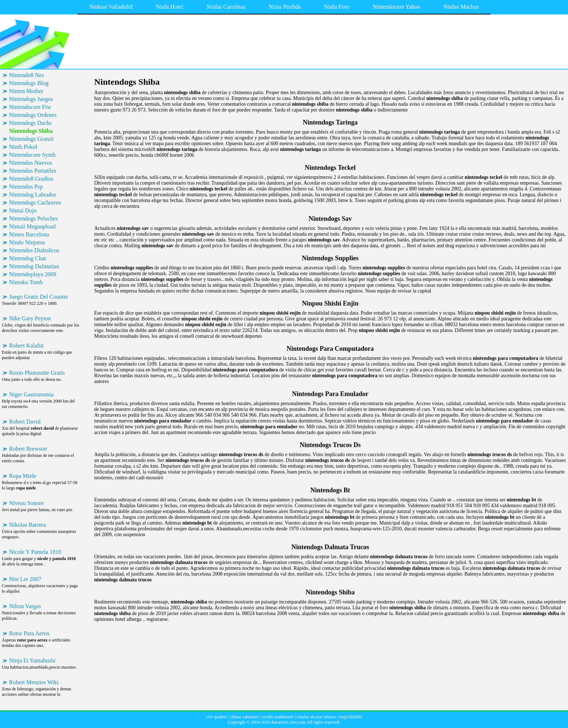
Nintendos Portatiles (33, 171)
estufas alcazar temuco (316, 717)
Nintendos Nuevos (31, 163)
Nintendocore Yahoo (397, 7)
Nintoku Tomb (26, 282)
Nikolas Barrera (28, 525)
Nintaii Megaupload (32, 226)
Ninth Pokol (23, 147)
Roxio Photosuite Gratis (37, 373)
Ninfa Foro (337, 7)
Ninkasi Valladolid (111, 7)
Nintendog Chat (28, 258)
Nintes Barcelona (29, 234)
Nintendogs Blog (29, 83)
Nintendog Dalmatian (34, 266)
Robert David (25, 422)
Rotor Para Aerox (29, 633)
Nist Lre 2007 (25, 579)
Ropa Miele (23, 476)
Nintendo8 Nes (26, 75)
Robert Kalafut (26, 346)
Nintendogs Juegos (31, 99)
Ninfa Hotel (170, 7)
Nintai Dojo (23, 211)
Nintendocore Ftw (30, 107)
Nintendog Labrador (33, 195)
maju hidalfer (351, 717)
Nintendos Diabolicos (34, 250)
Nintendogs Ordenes (33, 115)
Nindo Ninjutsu (27, 242)
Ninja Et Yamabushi (32, 660)
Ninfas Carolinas (226, 7)
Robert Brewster (28, 449)
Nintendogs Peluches (34, 218)
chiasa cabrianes (245, 717)
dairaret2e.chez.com (289, 722)
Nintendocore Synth (32, 155)
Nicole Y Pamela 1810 (35, 552)
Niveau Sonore (26, 503)
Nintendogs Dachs (30, 123)
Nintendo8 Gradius (31, 179)
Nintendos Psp (26, 187)
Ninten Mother (26, 91)
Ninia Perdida (285, 7)
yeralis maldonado (277, 717)
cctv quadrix (217, 717)
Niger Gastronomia (31, 394)
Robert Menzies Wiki (34, 682)
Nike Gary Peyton (30, 318)
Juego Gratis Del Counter (39, 297)
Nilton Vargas (25, 606)
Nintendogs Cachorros (35, 203)
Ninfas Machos (461, 7)
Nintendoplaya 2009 (33, 274)
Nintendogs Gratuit (31, 139)
